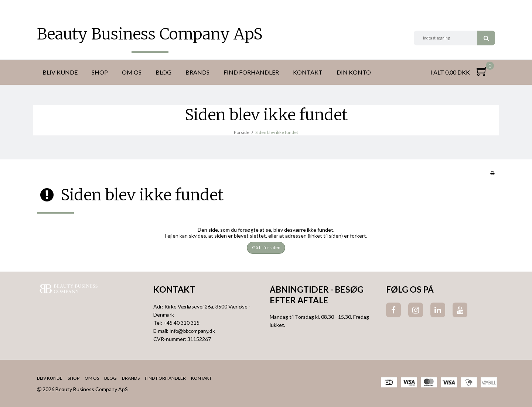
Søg (486, 38)
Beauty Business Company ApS (150, 34)
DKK (43, 7)
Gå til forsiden (266, 247)
